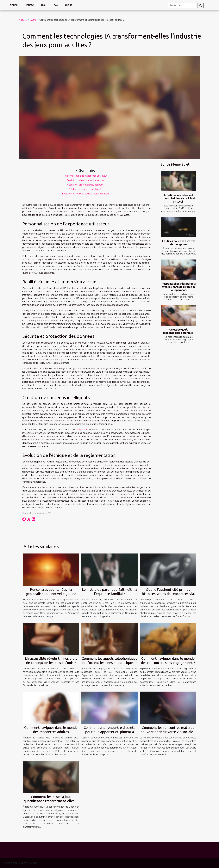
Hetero (29, 5)
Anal (44, 5)
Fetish (14, 5)
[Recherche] (182, 5)
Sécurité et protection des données (85, 185)
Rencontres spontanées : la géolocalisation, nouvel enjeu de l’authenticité (51, 594)
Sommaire (87, 171)
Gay (56, 5)
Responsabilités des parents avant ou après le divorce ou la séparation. (179, 287)
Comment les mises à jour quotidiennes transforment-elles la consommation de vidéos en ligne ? (51, 801)
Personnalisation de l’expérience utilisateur (85, 176)
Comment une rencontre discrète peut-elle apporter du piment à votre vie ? (110, 732)
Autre (69, 5)
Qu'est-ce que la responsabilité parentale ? (179, 331)
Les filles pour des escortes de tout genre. (179, 243)
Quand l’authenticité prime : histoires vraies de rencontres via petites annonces (168, 594)
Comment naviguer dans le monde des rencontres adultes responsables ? (51, 732)
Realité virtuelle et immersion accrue (85, 180)
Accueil (23, 20)
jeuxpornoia (82, 430)
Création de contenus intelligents (85, 189)
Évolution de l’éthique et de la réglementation (85, 194)
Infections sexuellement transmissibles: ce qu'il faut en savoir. (179, 198)
